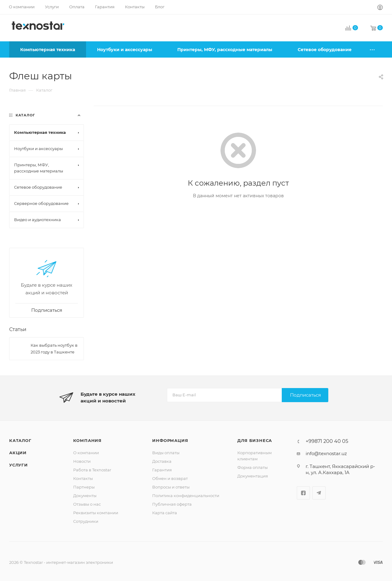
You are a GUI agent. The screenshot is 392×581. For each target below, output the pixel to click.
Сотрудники (86, 521)
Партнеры (84, 487)
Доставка (162, 461)
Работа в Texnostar (92, 470)
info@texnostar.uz (326, 453)
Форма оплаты (253, 467)
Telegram (319, 493)
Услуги (19, 465)
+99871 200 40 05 (327, 441)
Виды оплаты (166, 453)
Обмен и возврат (170, 478)
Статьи (18, 329)
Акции (18, 453)
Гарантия (162, 470)
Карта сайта (165, 513)
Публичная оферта (172, 504)
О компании (86, 453)
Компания (87, 440)
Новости (82, 461)
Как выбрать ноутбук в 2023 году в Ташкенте (54, 349)
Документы (85, 496)
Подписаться (305, 395)
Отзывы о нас (87, 504)
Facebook (303, 493)
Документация (253, 476)
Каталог (20, 440)
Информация (170, 440)
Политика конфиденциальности (186, 496)
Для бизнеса (255, 440)
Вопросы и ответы (171, 487)
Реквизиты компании (96, 513)
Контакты (83, 478)
